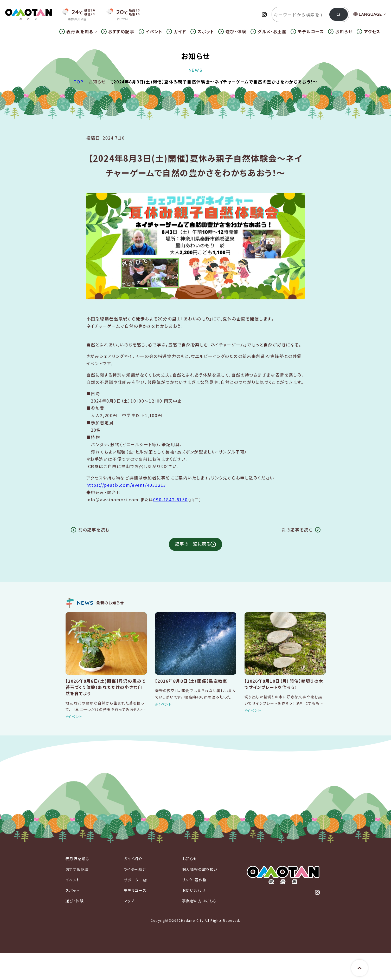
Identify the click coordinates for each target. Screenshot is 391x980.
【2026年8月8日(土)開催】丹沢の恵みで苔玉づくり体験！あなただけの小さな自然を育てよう (106, 687)
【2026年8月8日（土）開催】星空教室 (191, 681)
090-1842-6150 (170, 499)
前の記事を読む (94, 530)
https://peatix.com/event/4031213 (126, 485)
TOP (79, 82)
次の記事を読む (297, 530)
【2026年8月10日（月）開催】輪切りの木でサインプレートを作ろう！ (284, 684)
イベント (75, 716)
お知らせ (97, 82)
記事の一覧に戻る (193, 544)
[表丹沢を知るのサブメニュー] (96, 32)
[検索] (339, 14)
